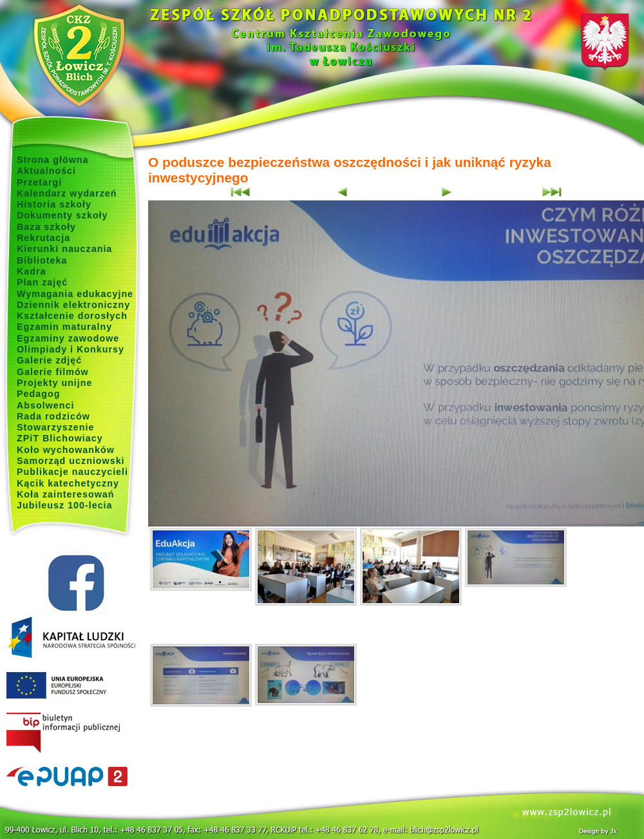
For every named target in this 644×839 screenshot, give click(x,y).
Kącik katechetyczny (68, 483)
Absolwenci (45, 405)
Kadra (32, 271)
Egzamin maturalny (64, 327)
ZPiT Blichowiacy (60, 438)
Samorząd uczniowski (71, 461)
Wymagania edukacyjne (75, 294)
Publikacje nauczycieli (72, 472)
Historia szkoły (54, 204)
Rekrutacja (43, 238)
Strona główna (53, 160)
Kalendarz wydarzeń (67, 193)
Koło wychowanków (66, 450)
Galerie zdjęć (49, 360)
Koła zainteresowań (66, 494)
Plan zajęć (42, 282)
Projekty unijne (55, 383)
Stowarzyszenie (56, 427)
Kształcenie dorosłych (72, 316)
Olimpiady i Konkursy (71, 349)
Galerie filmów (53, 372)
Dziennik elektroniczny (73, 305)
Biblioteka (42, 260)
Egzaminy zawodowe (68, 338)
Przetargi (39, 182)
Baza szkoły (46, 227)
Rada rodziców (53, 416)
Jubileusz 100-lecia (65, 505)
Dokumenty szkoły (62, 215)
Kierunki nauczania (64, 249)
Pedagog (38, 394)
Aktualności (46, 171)
